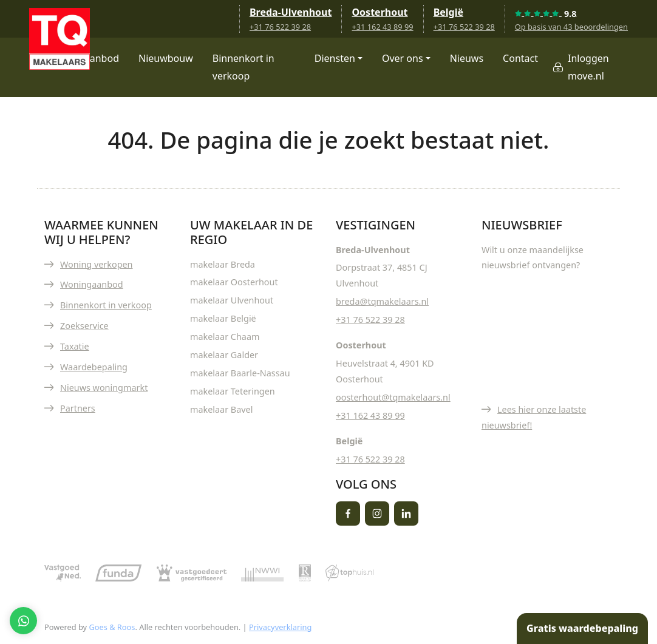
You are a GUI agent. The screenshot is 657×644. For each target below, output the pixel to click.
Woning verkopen (97, 264)
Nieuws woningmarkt (104, 388)
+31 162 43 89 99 (382, 27)
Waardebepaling (94, 367)
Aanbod (101, 58)
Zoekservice (84, 326)
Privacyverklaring (280, 627)
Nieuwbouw (166, 58)
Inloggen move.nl (588, 67)
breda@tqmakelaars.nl (382, 301)
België (448, 12)
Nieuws (467, 58)
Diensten (335, 58)
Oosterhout (380, 12)
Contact (520, 58)
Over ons (403, 58)
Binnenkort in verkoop (243, 67)
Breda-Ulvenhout (291, 12)
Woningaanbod (92, 284)
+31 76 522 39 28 (280, 27)
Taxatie (75, 346)
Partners (78, 408)
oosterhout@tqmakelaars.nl (393, 397)
